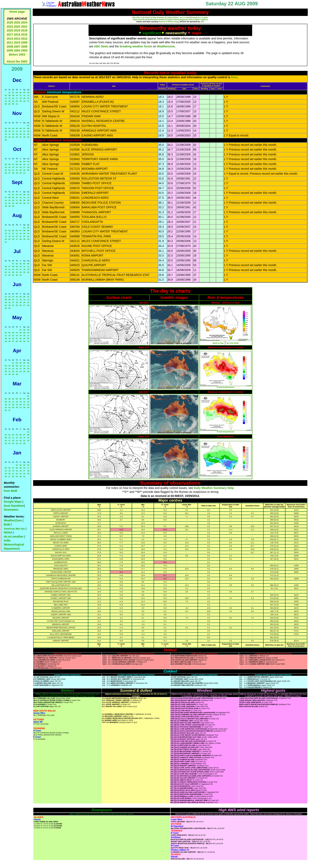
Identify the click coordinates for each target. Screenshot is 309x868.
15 (9, 98)
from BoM (10, 491)
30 (13, 104)
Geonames (11, 510)
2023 (10, 27)
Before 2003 (17, 55)
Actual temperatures (225, 387)
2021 (24, 27)
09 (13, 95)
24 (17, 101)
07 (6, 95)
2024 (24, 22)
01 (9, 93)
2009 (24, 42)
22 (9, 101)
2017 (10, 35)
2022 (17, 27)
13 (28, 95)
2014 (10, 39)
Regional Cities (186, 20)
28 (6, 104)
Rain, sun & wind (182, 18)
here (234, 77)
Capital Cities (172, 20)
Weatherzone (166, 46)
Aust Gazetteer (14, 506)
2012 (24, 39)
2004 (17, 50)
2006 (24, 47)
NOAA (8, 532)
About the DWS (17, 61)
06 (28, 93)
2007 (17, 47)
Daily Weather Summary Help (214, 488)
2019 (17, 30)
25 (20, 101)
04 (20, 93)
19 (24, 98)
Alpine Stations (201, 20)
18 (20, 98)
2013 (17, 39)
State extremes (139, 20)
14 (6, 98)
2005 (10, 50)
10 (17, 95)
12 (24, 95)
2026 (10, 22)
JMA (202, 22)
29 (9, 104)
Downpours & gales (200, 18)
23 (13, 101)
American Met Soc (15, 529)
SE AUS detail (232, 343)
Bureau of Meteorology (169, 22)
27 (28, 101)
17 (17, 98)
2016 (17, 35)
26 (24, 101)
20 (28, 98)
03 (17, 93)
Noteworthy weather (156, 20)
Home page (17, 12)
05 (24, 93)
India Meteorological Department (14, 544)
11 (20, 95)
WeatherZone (13, 520)
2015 (24, 35)
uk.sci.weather (14, 537)
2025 (17, 22)
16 (13, 98)
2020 (10, 30)
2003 (24, 50)
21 (6, 101)
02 (13, 93)
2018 (24, 30)
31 (17, 104)
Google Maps (13, 502)
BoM (7, 524)
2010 (17, 42)
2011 (10, 42)
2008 (10, 47)
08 (9, 95)
